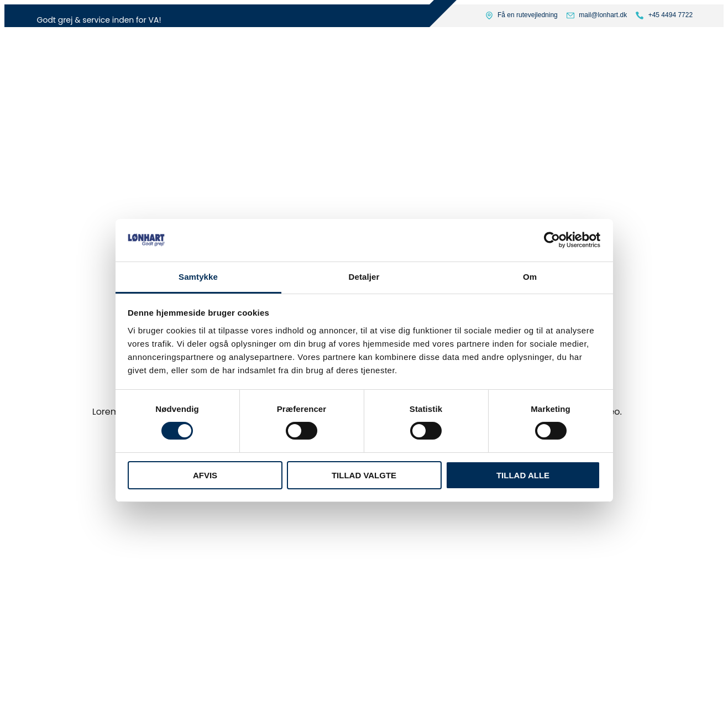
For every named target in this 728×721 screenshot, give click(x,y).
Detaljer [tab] (364, 277)
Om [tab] (530, 277)
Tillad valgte (364, 475)
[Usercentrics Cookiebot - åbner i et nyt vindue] (552, 240)
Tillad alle (523, 475)
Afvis (205, 475)
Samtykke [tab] (198, 277)
